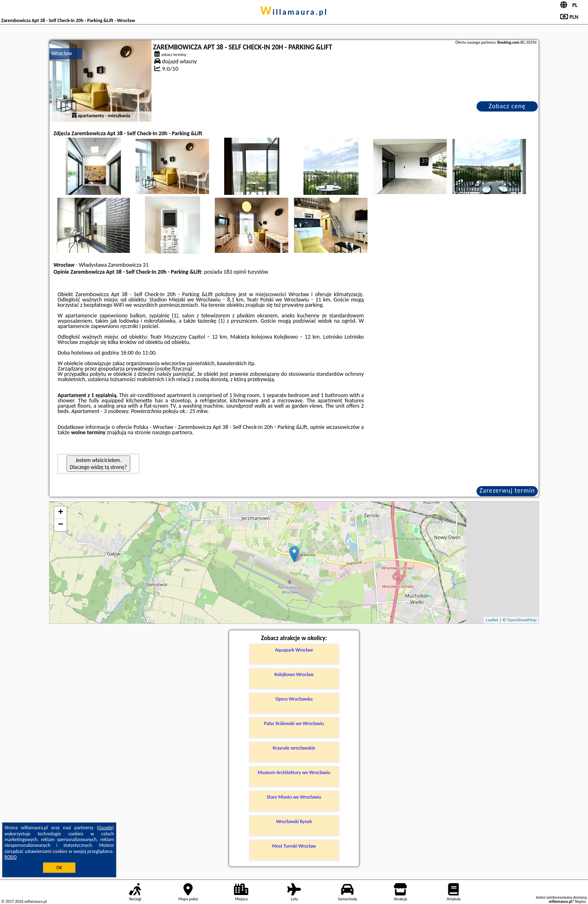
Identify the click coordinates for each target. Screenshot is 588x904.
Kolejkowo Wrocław (294, 674)
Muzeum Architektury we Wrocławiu (294, 772)
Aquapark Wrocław (294, 650)
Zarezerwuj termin (507, 490)
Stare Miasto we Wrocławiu (294, 797)
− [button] (61, 525)
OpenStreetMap (522, 620)
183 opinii (235, 272)
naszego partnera (172, 432)
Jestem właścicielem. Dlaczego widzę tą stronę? (98, 464)
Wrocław (62, 53)
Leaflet (492, 620)
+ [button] (61, 513)
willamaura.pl (294, 12)
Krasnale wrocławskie (294, 748)
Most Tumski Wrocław (294, 846)
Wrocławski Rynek (294, 821)
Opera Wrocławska (294, 699)
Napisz (580, 901)
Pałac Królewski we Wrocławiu (294, 723)
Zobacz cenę (507, 106)
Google (106, 828)
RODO (11, 857)
